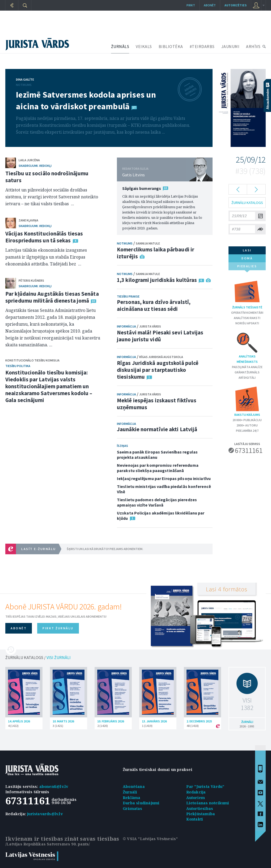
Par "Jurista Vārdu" (205, 786)
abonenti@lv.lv (54, 786)
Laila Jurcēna (29, 160)
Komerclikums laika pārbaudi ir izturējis (156, 253)
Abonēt (210, 5)
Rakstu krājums (247, 401)
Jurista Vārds (150, 326)
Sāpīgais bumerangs (142, 188)
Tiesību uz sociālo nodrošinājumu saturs (47, 177)
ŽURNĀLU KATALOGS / (38, 657)
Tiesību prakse (128, 296)
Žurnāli (130, 792)
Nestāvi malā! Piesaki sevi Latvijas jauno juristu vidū (160, 336)
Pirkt (191, 5)
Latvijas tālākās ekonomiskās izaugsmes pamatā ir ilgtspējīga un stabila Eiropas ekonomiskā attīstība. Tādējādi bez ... (46, 257)
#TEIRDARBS (202, 46)
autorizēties (236, 5)
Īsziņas (122, 446)
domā (247, 258)
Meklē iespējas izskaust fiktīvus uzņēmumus (157, 404)
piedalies (247, 267)
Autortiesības (200, 808)
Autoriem (196, 798)
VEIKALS (144, 46)
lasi (247, 250)
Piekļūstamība (201, 814)
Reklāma (132, 798)
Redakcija (196, 792)
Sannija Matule (148, 243)
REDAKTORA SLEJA (135, 169)
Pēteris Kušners (31, 280)
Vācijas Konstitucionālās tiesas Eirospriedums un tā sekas (44, 237)
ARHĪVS (253, 46)
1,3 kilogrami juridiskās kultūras (157, 280)
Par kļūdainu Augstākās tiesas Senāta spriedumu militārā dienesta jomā (52, 297)
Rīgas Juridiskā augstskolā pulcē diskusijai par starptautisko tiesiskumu (158, 370)
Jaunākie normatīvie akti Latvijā (157, 429)
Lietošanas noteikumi (208, 803)
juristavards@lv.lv (45, 814)
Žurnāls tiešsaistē (247, 294)
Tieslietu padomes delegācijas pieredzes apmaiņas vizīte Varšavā (157, 502)
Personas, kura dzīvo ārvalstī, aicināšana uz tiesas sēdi (154, 305)
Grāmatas (133, 808)
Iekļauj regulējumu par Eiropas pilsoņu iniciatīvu (164, 478)
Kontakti (195, 819)
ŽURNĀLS (120, 46)
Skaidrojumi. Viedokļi (35, 166)
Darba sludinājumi (141, 803)
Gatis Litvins (134, 175)
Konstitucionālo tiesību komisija (32, 360)
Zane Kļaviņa (28, 220)
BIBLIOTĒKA (171, 46)
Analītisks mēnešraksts (247, 347)
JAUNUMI (230, 46)
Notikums (24, 85)
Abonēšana (134, 786)
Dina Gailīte (25, 79)
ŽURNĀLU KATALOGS (247, 203)
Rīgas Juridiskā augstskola (161, 357)
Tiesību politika (18, 366)
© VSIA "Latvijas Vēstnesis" (150, 839)
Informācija (126, 326)
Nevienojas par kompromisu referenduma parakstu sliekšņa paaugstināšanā (158, 468)
